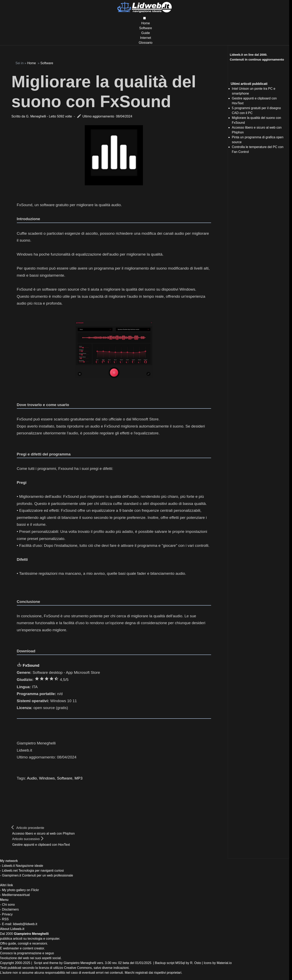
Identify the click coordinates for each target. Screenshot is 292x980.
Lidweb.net (10, 871)
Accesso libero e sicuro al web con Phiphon (43, 833)
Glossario (146, 43)
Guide (145, 33)
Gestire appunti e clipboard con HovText (41, 845)
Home (145, 23)
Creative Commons (78, 968)
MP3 (78, 778)
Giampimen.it (12, 875)
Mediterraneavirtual (16, 895)
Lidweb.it (8, 866)
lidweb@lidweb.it (25, 924)
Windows (47, 778)
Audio (32, 778)
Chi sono (8, 905)
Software (145, 28)
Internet (146, 38)
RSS (5, 919)
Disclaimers (10, 909)
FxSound (31, 665)
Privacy (7, 914)
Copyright (7, 963)
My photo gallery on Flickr (20, 890)
